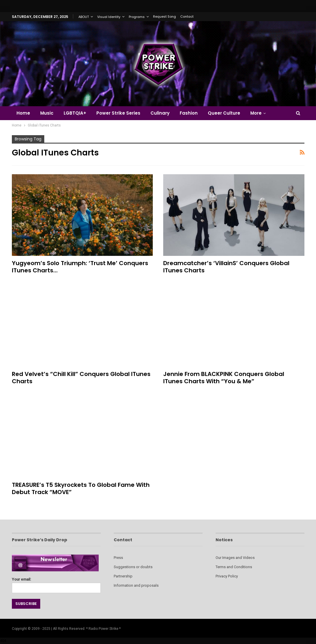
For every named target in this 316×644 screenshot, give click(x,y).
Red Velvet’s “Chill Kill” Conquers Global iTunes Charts (81, 378)
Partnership (123, 576)
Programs (137, 17)
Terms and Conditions (234, 567)
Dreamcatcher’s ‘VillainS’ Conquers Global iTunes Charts (226, 267)
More (256, 113)
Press (118, 558)
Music (47, 113)
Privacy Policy (227, 576)
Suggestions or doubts (133, 567)
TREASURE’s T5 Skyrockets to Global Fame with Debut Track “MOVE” (81, 488)
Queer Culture (224, 113)
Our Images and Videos (235, 558)
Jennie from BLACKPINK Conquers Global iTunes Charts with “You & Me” (224, 378)
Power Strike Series (118, 113)
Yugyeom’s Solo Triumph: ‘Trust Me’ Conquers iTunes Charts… (80, 267)
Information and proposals (136, 585)
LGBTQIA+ (75, 113)
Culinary (160, 113)
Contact (187, 16)
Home (23, 113)
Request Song (165, 16)
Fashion (189, 113)
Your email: (56, 584)
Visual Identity (109, 17)
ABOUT (84, 17)
